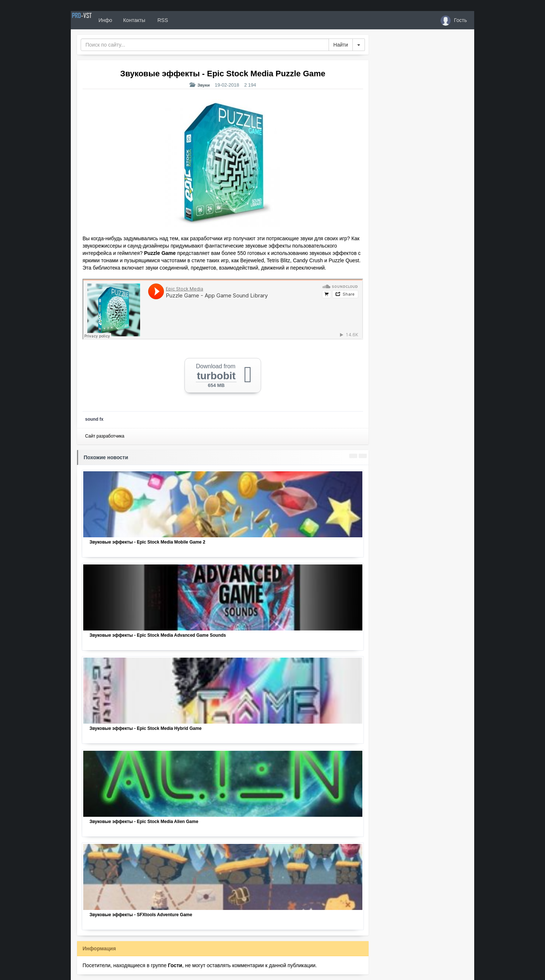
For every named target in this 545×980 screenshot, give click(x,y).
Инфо (127, 20)
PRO (93, 20)
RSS (184, 20)
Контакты (156, 20)
